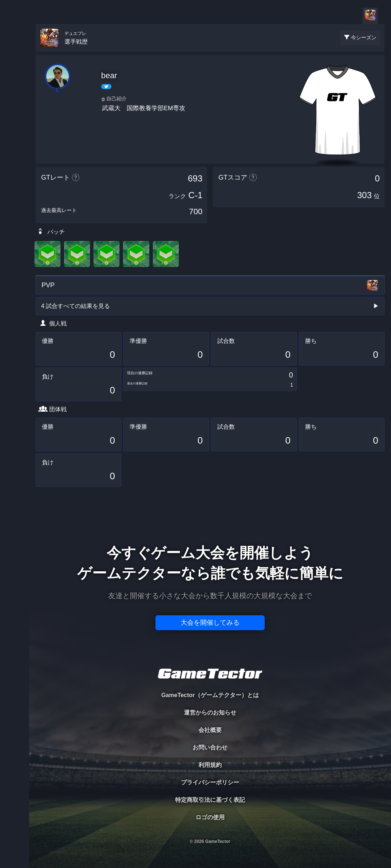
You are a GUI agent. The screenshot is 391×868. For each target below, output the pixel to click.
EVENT (15, 171)
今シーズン (364, 37)
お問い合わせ (210, 747)
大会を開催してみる (210, 623)
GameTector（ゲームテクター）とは (210, 695)
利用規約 (210, 765)
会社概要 (210, 730)
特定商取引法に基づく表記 (210, 800)
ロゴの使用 (210, 817)
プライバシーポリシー (210, 782)
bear (109, 75)
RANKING (14, 141)
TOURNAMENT (14, 51)
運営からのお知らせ (210, 713)
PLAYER (15, 81)
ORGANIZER (15, 111)
